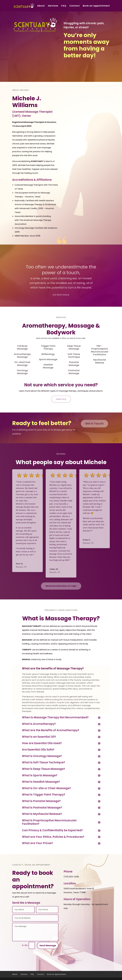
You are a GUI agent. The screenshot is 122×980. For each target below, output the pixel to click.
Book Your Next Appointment (85, 66)
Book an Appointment (96, 6)
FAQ (64, 6)
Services (53, 6)
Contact (75, 6)
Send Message (48, 945)
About (41, 6)
